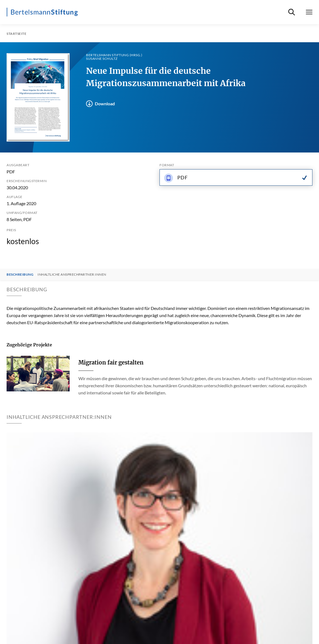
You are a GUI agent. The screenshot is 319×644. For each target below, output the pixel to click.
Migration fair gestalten (111, 362)
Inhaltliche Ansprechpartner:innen (72, 275)
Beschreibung (20, 275)
